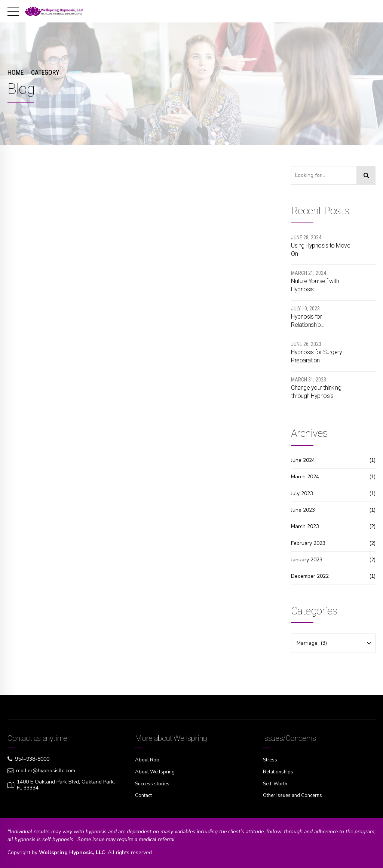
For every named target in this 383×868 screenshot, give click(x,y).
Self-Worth (276, 783)
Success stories (154, 783)
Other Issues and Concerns (295, 795)
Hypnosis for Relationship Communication (311, 321)
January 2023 (307, 560)
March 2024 (305, 477)
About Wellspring (156, 771)
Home (16, 72)
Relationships (279, 771)
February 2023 (308, 543)
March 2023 (305, 526)
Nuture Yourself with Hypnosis (315, 285)
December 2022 (310, 576)
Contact (144, 795)
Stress (271, 760)
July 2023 (302, 493)
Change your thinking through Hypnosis (316, 392)
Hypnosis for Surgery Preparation (316, 356)
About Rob (148, 760)
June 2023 (303, 510)
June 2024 (303, 460)
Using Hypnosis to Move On (321, 250)
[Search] (366, 175)
